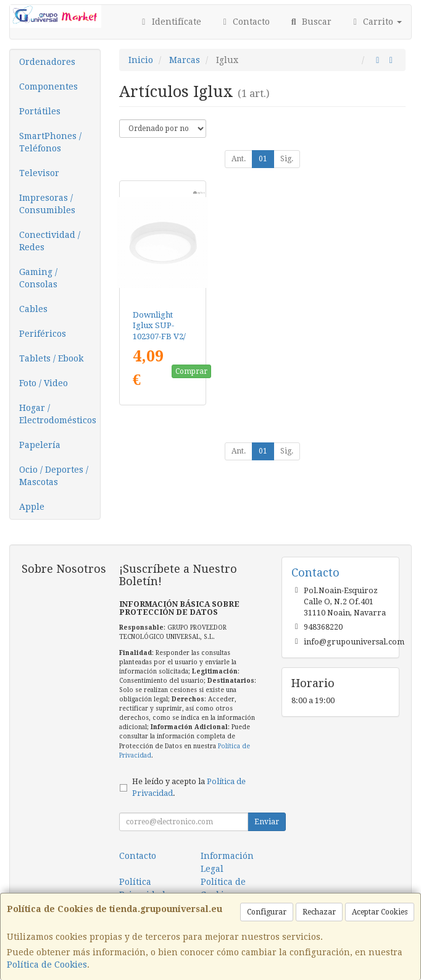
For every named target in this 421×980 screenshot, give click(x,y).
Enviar (267, 822)
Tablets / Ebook (51, 358)
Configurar (267, 912)
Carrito (376, 22)
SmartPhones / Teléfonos (50, 142)
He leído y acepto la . (189, 787)
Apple (32, 507)
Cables (33, 309)
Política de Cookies (47, 965)
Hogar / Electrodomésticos (58, 414)
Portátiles (40, 111)
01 (263, 159)
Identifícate (170, 22)
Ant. (239, 159)
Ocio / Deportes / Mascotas (54, 476)
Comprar (191, 371)
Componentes (48, 87)
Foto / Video (44, 383)
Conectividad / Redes (50, 241)
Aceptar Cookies (380, 912)
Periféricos (43, 334)
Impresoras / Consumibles (47, 204)
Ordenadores (47, 62)
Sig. (287, 159)
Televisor (39, 173)
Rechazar (319, 912)
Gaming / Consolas (38, 278)
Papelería (40, 445)
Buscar (310, 22)
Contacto (245, 22)
